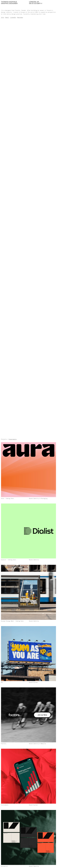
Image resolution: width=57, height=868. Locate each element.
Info (2, 17)
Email (7, 17)
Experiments (13, 439)
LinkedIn (13, 17)
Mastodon (20, 17)
